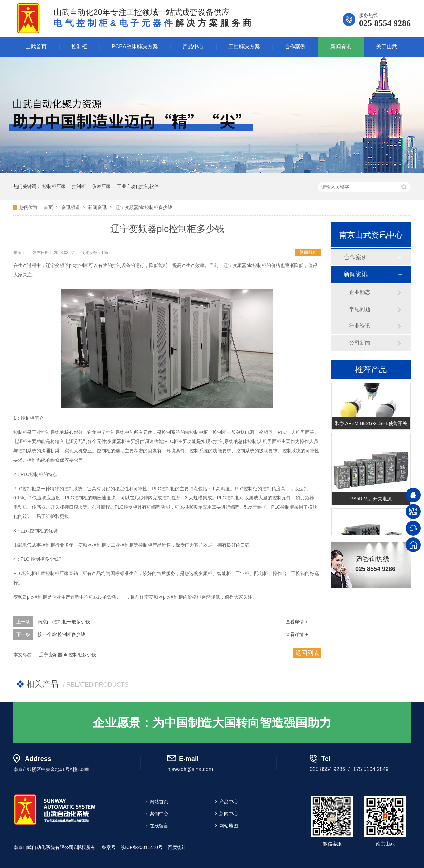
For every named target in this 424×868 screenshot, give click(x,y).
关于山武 (387, 47)
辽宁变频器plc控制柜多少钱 (144, 207)
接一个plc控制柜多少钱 (62, 634)
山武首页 (36, 47)
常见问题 (360, 309)
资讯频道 (71, 207)
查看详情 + (297, 622)
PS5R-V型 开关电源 (371, 500)
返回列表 (308, 252)
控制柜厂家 (54, 186)
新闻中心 (229, 814)
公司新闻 (360, 343)
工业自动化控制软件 (138, 186)
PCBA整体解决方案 (135, 47)
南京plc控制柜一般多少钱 (64, 622)
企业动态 (360, 292)
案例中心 (159, 814)
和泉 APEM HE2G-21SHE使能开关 (371, 424)
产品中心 (193, 47)
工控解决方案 (244, 47)
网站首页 (159, 802)
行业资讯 (360, 326)
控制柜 (79, 47)
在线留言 (159, 826)
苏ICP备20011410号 (141, 847)
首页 (49, 207)
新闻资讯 (341, 47)
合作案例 (295, 47)
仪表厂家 (101, 186)
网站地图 (229, 826)
